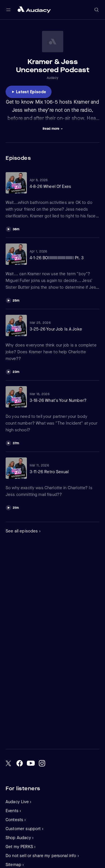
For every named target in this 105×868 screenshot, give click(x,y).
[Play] (13, 228)
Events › (13, 811)
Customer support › (25, 829)
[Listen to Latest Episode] (29, 92)
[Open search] (97, 10)
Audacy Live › (18, 802)
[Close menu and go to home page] (34, 10)
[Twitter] (8, 763)
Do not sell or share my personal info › (42, 856)
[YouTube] (31, 763)
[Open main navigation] (8, 10)
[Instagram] (42, 763)
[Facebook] (20, 763)
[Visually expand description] (52, 129)
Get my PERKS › (21, 847)
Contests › (16, 820)
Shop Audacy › (20, 838)
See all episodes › (23, 531)
